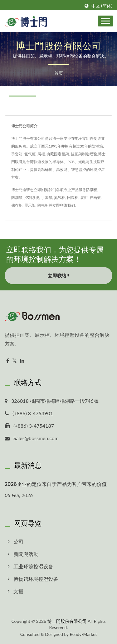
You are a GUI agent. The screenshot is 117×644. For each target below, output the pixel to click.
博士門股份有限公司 (67, 621)
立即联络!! (58, 275)
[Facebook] (8, 361)
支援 (18, 591)
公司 (18, 541)
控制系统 (32, 197)
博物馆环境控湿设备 (36, 579)
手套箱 (47, 197)
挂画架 (95, 197)
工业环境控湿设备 (33, 566)
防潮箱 (17, 197)
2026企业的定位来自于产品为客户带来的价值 (56, 484)
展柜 (84, 197)
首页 (59, 73)
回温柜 (73, 197)
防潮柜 (92, 190)
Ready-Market (83, 634)
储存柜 (17, 205)
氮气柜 (60, 197)
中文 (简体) (102, 6)
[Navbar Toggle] (105, 21)
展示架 (30, 205)
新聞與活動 (26, 554)
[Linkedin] (22, 361)
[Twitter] (15, 361)
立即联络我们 (64, 205)
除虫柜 (43, 205)
